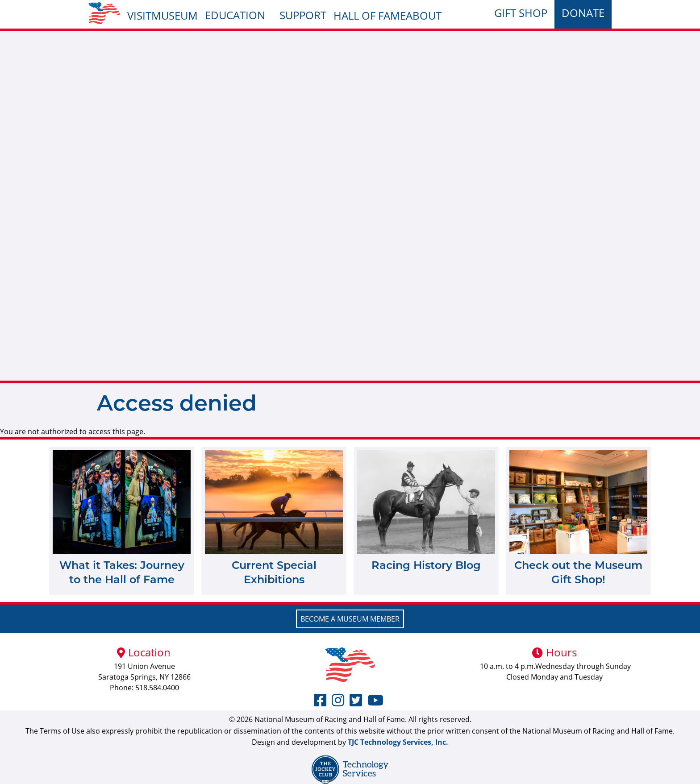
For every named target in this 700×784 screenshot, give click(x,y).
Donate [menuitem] (583, 13)
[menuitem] (104, 13)
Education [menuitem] (235, 15)
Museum (175, 15)
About (424, 15)
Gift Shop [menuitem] (521, 13)
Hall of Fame (370, 15)
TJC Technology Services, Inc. (398, 742)
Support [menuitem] (303, 15)
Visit (139, 15)
